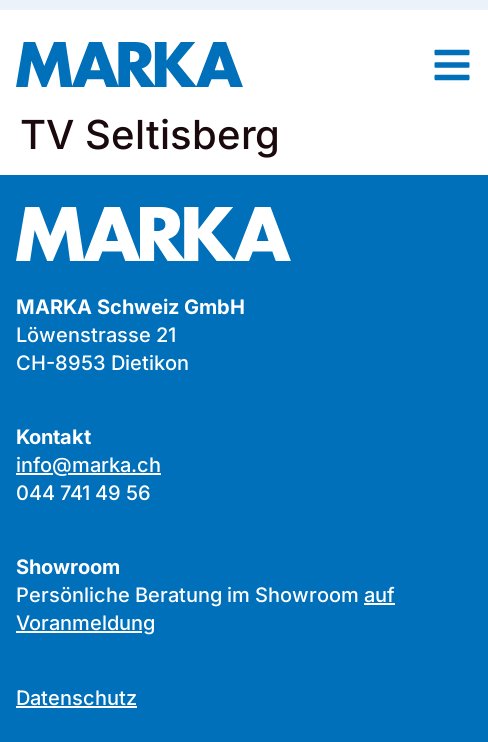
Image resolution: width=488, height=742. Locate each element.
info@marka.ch (88, 465)
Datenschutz (76, 698)
